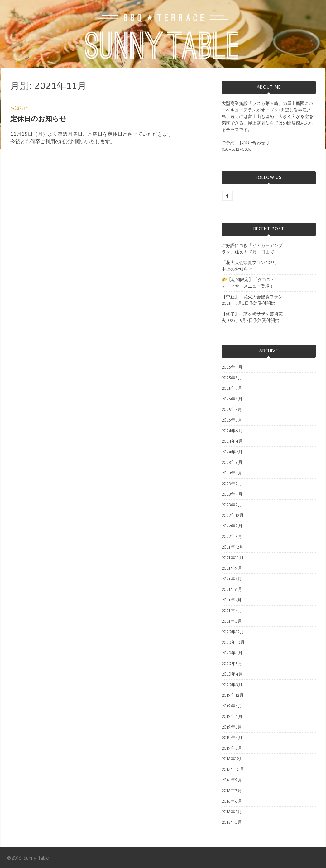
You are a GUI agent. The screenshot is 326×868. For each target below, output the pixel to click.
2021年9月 (232, 568)
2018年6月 (232, 801)
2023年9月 (232, 462)
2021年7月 (232, 579)
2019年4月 (232, 738)
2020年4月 (232, 674)
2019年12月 (233, 695)
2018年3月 (232, 812)
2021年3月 (232, 621)
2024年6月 (232, 431)
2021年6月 (232, 590)
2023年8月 (232, 473)
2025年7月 (232, 388)
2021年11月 (233, 558)
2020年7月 (232, 653)
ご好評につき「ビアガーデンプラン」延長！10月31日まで (252, 249)
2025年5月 (232, 410)
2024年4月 (232, 441)
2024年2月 (232, 452)
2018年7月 (232, 791)
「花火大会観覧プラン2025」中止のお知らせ (250, 266)
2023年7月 (232, 484)
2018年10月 (233, 769)
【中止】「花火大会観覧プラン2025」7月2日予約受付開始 (252, 300)
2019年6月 (232, 717)
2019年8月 (232, 706)
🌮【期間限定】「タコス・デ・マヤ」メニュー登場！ (248, 283)
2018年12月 (233, 759)
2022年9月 (232, 526)
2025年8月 (232, 378)
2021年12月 (233, 547)
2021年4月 (232, 611)
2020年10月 (233, 642)
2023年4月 (232, 494)
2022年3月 (232, 537)
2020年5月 (232, 664)
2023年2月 (232, 505)
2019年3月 (232, 748)
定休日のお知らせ (38, 119)
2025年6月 (232, 399)
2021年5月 (232, 600)
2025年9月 (232, 367)
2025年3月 (232, 420)
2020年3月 (232, 685)
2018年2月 (232, 822)
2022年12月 (233, 515)
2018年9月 (232, 780)
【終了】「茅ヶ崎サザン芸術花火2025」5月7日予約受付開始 (252, 317)
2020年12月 (233, 632)
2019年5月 (232, 727)
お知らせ (19, 108)
